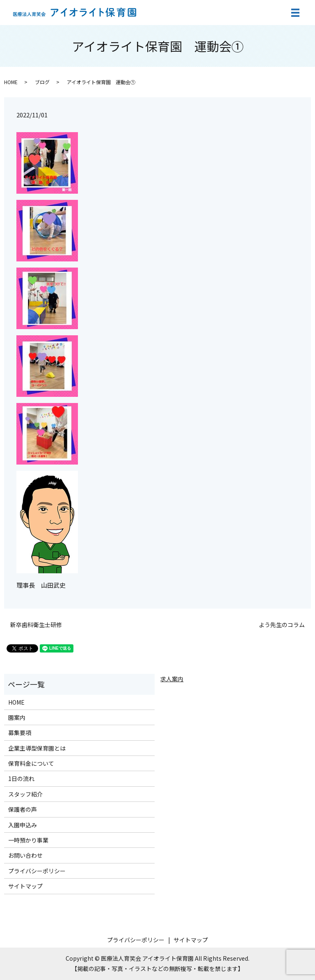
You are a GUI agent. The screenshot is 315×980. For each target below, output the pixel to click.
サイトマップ (25, 886)
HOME (11, 82)
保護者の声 (23, 809)
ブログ (42, 82)
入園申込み (23, 825)
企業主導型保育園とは (37, 748)
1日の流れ (21, 779)
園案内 (17, 717)
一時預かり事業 (28, 840)
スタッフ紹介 (25, 794)
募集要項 (20, 733)
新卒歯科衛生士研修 (36, 625)
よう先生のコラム (282, 625)
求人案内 (172, 679)
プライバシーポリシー (37, 871)
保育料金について (31, 763)
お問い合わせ (25, 855)
